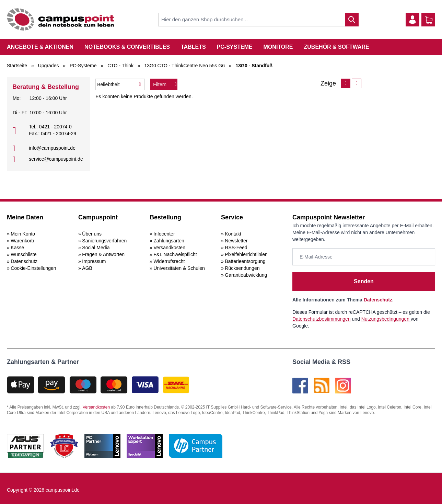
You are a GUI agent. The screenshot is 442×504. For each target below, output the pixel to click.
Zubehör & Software (337, 47)
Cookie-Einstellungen (33, 268)
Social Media (96, 248)
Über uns (92, 234)
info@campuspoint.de (52, 148)
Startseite (17, 66)
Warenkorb (22, 241)
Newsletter (236, 241)
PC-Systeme (235, 47)
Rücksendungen (242, 268)
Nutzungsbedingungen (386, 319)
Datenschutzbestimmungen (322, 319)
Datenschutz (24, 261)
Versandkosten (169, 248)
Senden (364, 281)
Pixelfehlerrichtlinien (246, 254)
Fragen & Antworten (103, 254)
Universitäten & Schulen (179, 268)
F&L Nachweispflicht (175, 254)
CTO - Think (120, 66)
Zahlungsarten (169, 241)
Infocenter (164, 234)
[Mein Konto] (412, 20)
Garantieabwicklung (246, 275)
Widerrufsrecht (169, 261)
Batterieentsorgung (245, 261)
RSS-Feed (236, 248)
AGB (87, 268)
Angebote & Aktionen (40, 47)
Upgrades (49, 66)
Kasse (17, 248)
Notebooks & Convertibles (127, 47)
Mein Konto (23, 234)
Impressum (94, 261)
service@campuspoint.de (56, 159)
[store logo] (60, 19)
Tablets (193, 47)
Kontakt (233, 234)
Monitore (278, 47)
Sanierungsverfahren (104, 241)
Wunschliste (24, 254)
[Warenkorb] (429, 20)
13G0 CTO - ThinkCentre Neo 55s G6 (184, 66)
